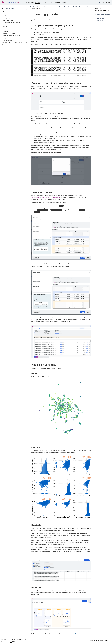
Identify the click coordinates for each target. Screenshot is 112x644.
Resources (65, 2)
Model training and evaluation (10, 33)
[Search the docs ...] (15, 8)
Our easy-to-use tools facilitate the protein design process (46, 7)
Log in (104, 2)
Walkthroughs (57, 2)
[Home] (30, 7)
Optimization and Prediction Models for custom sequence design (75, 7)
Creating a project (7, 18)
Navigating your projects (8, 29)
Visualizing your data (100, 20)
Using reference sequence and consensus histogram (13, 26)
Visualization (6, 31)
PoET (3, 12)
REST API (50, 2)
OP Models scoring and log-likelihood (11, 23)
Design (5, 38)
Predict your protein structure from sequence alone (12, 43)
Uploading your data (8, 20)
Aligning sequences (7, 40)
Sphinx (10, 642)
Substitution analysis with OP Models (11, 36)
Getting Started (30, 2)
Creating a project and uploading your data (102, 15)
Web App (37, 2)
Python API (44, 2)
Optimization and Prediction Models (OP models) (12, 15)
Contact (108, 2)
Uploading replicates (100, 18)
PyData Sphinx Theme (101, 641)
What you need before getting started (102, 11)
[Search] (99, 2)
